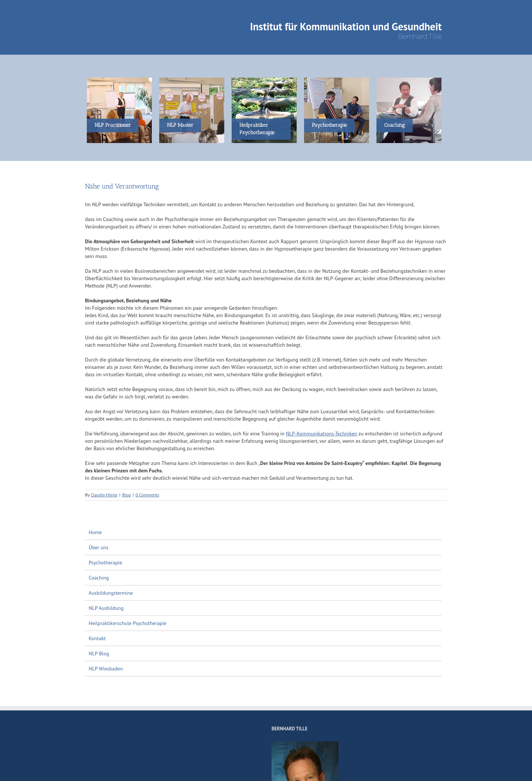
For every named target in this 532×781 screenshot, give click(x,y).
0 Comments (147, 495)
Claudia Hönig (104, 495)
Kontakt (97, 638)
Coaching (99, 578)
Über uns (98, 547)
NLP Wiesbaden (106, 669)
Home (95, 532)
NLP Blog (99, 653)
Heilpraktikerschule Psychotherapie (127, 623)
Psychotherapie (105, 563)
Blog (127, 495)
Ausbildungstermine (111, 593)
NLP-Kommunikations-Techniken (322, 434)
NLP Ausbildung (106, 608)
